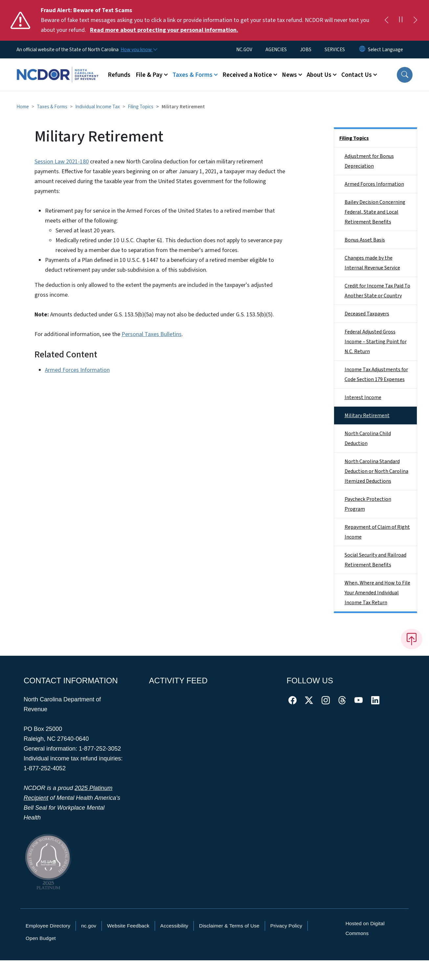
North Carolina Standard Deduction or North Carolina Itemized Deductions (376, 471)
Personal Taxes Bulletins (152, 334)
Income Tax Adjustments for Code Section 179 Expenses (376, 374)
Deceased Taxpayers (367, 314)
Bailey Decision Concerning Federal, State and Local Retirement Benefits (375, 212)
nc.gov (89, 926)
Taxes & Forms (52, 107)
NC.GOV (244, 50)
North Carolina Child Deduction (368, 438)
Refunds (119, 75)
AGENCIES (276, 50)
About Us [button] (319, 75)
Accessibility (174, 926)
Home (23, 107)
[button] (405, 75)
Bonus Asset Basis (365, 240)
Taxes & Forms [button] (192, 75)
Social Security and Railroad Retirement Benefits (375, 560)
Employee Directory (48, 926)
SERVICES (335, 50)
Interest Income (363, 397)
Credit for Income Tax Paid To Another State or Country (377, 291)
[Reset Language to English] (362, 50)
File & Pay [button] (149, 75)
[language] (385, 50)
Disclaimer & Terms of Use (229, 926)
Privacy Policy (286, 926)
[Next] (415, 20)
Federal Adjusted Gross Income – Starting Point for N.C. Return (376, 342)
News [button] (289, 75)
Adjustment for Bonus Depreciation (369, 161)
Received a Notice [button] (247, 75)
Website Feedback (128, 926)
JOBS (306, 50)
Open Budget (41, 938)
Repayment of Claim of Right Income (377, 532)
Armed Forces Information (77, 370)
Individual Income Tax (98, 107)
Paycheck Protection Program (368, 504)
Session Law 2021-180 (62, 162)
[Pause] (401, 20)
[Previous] (386, 20)
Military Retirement (367, 415)
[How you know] (139, 50)
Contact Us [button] (357, 75)
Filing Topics (141, 107)
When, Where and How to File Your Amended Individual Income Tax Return (377, 593)
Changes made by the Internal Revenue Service (372, 263)
